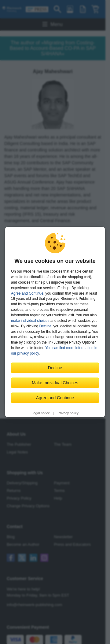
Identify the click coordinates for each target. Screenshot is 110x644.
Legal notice (41, 413)
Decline (46, 326)
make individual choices (30, 321)
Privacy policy (68, 413)
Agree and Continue (27, 293)
